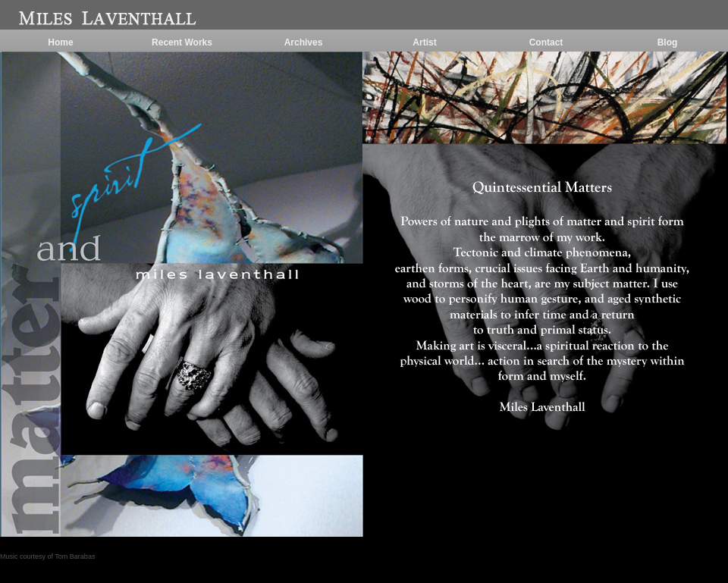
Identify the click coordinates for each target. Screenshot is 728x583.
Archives (304, 42)
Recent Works (182, 42)
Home (60, 42)
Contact (546, 42)
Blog (668, 42)
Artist (424, 42)
